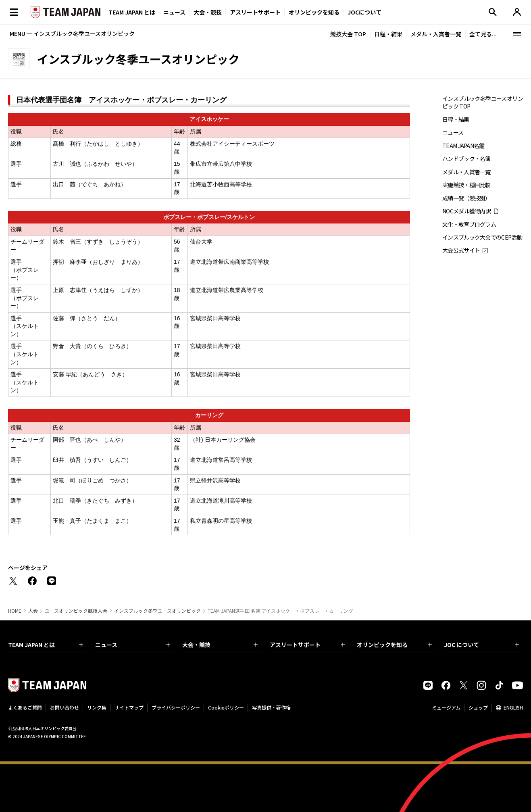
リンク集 (97, 707)
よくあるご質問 (25, 707)
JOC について (481, 645)
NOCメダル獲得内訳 (466, 211)
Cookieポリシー (226, 707)
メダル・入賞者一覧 (436, 34)
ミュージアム (446, 707)
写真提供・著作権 (271, 707)
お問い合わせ (65, 707)
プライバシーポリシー (176, 707)
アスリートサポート (255, 12)
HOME (15, 611)
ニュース (174, 12)
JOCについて (364, 12)
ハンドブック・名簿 (466, 159)
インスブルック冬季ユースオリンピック (157, 611)
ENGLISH (513, 707)
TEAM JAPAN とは (46, 645)
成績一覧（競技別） (466, 198)
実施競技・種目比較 (466, 185)
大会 (33, 611)
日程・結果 (388, 34)
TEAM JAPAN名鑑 (463, 146)
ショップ (478, 707)
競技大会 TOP (348, 34)
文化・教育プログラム (469, 224)
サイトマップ (129, 707)
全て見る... (483, 34)
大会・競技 (220, 645)
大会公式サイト (461, 250)
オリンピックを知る (314, 12)
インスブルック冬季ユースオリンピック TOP (483, 102)
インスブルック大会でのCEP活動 (482, 237)
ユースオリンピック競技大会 (76, 611)
